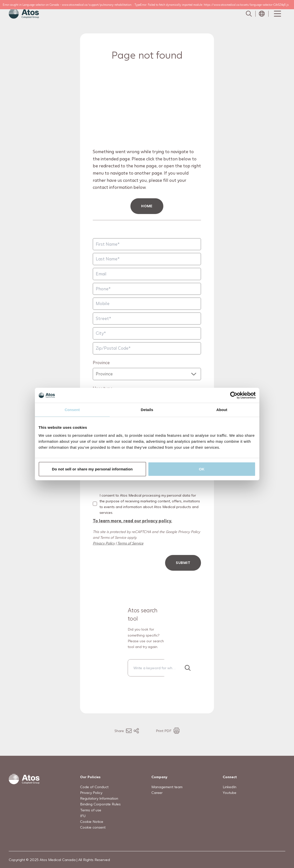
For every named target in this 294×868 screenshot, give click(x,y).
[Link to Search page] (249, 14)
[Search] (188, 668)
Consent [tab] (72, 410)
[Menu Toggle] (277, 14)
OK (202, 469)
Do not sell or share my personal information (92, 469)
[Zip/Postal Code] (147, 348)
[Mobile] (147, 304)
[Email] (147, 274)
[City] (147, 333)
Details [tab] (147, 410)
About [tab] (222, 410)
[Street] (147, 319)
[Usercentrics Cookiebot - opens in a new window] (234, 395)
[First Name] (147, 244)
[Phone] (147, 289)
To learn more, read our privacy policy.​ (132, 521)
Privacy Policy (104, 543)
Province (101, 363)
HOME (147, 206)
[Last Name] (147, 259)
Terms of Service (130, 543)
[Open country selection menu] (262, 14)
